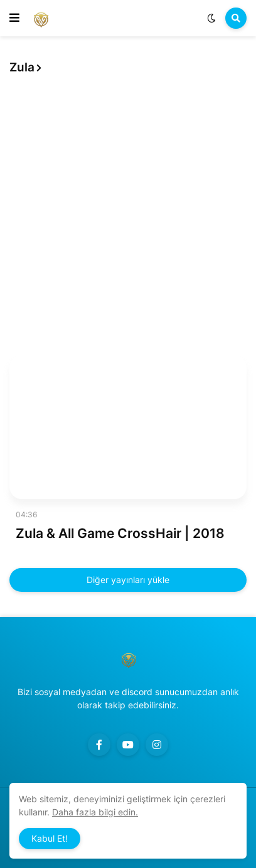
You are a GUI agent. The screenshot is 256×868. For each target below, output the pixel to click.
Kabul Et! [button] (50, 838)
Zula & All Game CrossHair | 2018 (120, 533)
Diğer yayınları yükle (128, 580)
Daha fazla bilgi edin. (95, 812)
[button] (14, 18)
